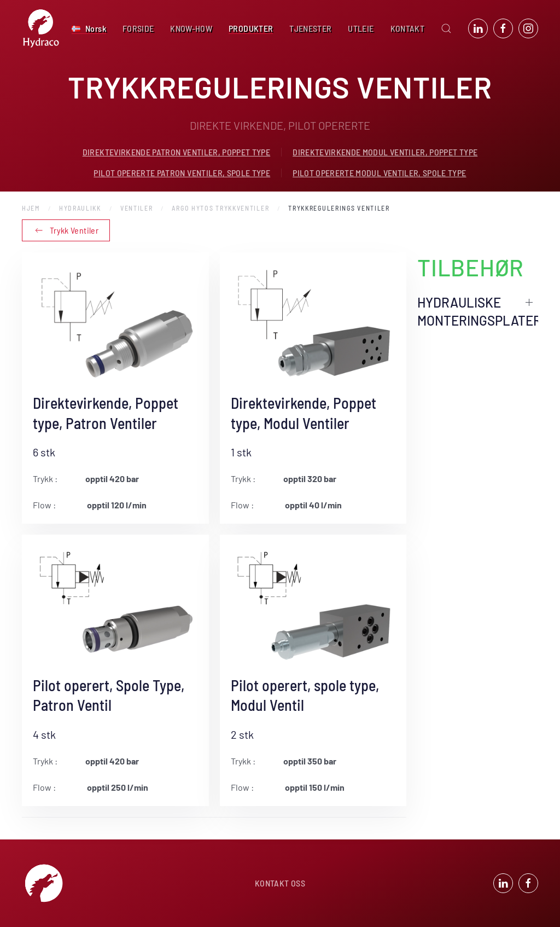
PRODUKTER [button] (251, 28)
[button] (89, 28)
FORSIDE (138, 28)
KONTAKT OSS (280, 885)
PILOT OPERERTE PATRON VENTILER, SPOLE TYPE (182, 173)
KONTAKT (407, 28)
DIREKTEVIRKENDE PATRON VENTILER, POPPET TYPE (176, 152)
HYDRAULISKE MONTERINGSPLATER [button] (478, 312)
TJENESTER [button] (310, 28)
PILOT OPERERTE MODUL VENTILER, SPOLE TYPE (379, 173)
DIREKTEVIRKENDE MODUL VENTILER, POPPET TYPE (385, 152)
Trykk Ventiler (66, 230)
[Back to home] (41, 28)
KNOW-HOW (191, 28)
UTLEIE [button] (361, 28)
